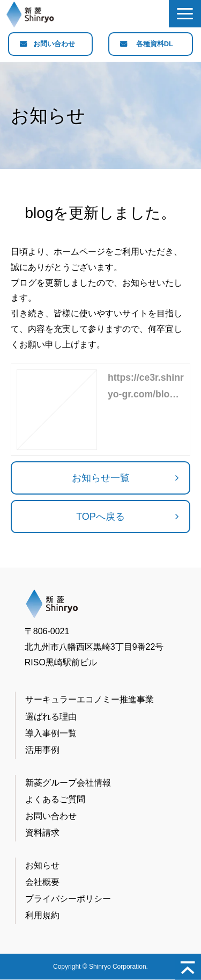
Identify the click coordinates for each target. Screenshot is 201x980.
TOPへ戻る (100, 517)
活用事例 (42, 750)
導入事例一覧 (51, 734)
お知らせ (42, 866)
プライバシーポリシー (68, 899)
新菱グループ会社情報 (68, 783)
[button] (185, 14)
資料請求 (42, 833)
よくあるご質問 (55, 800)
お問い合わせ (54, 45)
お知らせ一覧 (101, 478)
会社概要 (42, 883)
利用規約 (42, 916)
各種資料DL (155, 45)
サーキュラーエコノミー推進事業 (90, 700)
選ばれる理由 (51, 717)
